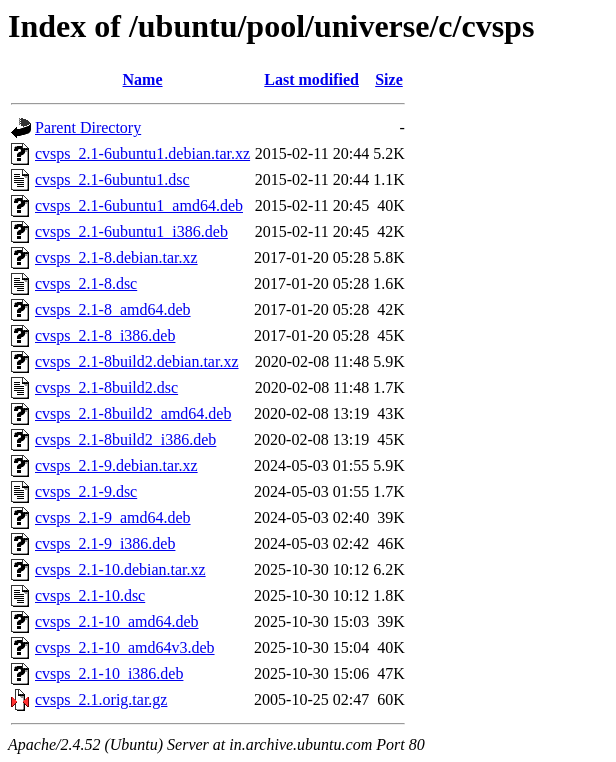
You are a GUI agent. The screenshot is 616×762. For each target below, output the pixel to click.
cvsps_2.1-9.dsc (86, 491)
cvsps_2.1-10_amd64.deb (117, 621)
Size (389, 79)
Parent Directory (88, 127)
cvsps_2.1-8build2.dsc (106, 387)
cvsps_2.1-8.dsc (86, 283)
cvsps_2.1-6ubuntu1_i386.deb (131, 231)
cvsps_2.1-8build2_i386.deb (125, 439)
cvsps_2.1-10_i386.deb (109, 673)
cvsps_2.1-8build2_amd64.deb (133, 413)
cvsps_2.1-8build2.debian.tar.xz (137, 361)
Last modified (311, 79)
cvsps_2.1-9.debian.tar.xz (116, 465)
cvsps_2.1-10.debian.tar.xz (120, 569)
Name (143, 79)
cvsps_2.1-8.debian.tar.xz (116, 257)
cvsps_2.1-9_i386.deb (105, 543)
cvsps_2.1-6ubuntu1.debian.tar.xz (142, 153)
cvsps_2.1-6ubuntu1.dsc (112, 179)
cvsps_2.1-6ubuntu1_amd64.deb (139, 205)
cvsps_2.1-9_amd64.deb (113, 517)
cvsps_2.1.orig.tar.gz (101, 699)
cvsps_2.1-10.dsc (90, 595)
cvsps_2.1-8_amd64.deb (113, 309)
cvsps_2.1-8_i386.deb (105, 335)
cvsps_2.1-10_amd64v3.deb (125, 647)
